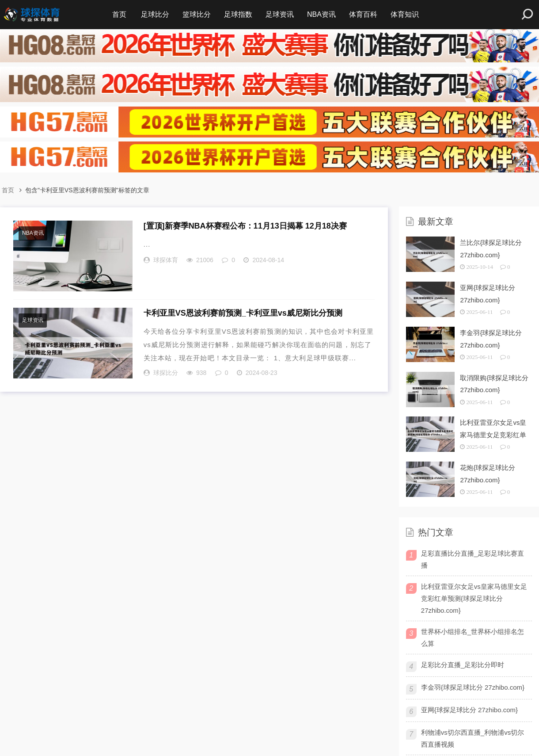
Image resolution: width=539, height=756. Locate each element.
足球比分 (155, 14)
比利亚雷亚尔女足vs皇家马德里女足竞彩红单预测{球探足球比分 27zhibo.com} (474, 598)
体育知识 (405, 14)
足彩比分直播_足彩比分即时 (463, 665)
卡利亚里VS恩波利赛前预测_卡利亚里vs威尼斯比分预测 (243, 313)
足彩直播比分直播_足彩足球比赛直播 (473, 559)
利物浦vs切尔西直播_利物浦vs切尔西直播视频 (473, 738)
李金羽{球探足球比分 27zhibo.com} (473, 687)
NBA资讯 (321, 14)
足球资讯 (280, 14)
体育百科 (363, 14)
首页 (119, 14)
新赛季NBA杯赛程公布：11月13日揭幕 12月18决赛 (245, 226)
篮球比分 (197, 14)
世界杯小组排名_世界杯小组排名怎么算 (473, 638)
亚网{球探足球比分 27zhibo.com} (469, 710)
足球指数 (238, 14)
